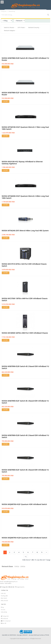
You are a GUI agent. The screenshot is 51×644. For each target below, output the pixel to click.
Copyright (13, 638)
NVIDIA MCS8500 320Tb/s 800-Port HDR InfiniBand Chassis (25, 333)
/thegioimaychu (20, 587)
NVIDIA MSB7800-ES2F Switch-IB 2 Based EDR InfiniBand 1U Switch (25, 471)
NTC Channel (6, 621)
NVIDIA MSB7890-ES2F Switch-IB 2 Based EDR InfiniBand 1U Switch (25, 402)
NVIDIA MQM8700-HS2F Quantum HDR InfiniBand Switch (24, 504)
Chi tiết (6, 67)
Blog (2, 607)
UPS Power (21, 27)
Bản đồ (4, 623)
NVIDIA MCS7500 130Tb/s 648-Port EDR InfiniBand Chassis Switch (25, 299)
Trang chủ (5, 616)
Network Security (34, 27)
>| (26, 556)
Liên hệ (3, 593)
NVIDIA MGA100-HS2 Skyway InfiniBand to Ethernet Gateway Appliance (22, 163)
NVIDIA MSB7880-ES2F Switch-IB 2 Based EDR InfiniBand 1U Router (25, 94)
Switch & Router (9, 27)
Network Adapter (9, 30)
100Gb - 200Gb (20, 566)
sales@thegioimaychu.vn (10, 582)
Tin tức (3, 610)
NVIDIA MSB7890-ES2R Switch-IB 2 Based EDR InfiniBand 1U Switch (25, 367)
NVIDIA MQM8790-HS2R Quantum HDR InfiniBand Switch (24, 538)
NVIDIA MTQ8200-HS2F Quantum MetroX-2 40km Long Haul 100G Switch (25, 197)
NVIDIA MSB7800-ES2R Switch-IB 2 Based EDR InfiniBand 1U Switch (25, 436)
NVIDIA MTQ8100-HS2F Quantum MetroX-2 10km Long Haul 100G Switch (25, 128)
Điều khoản (5, 601)
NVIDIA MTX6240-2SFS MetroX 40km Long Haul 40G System (25, 231)
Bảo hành (4, 598)
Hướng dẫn (4, 596)
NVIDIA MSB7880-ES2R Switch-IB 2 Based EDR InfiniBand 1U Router (25, 59)
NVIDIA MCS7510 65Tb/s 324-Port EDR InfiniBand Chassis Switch (24, 265)
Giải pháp (4, 612)
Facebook (5, 618)
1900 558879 (8, 583)
